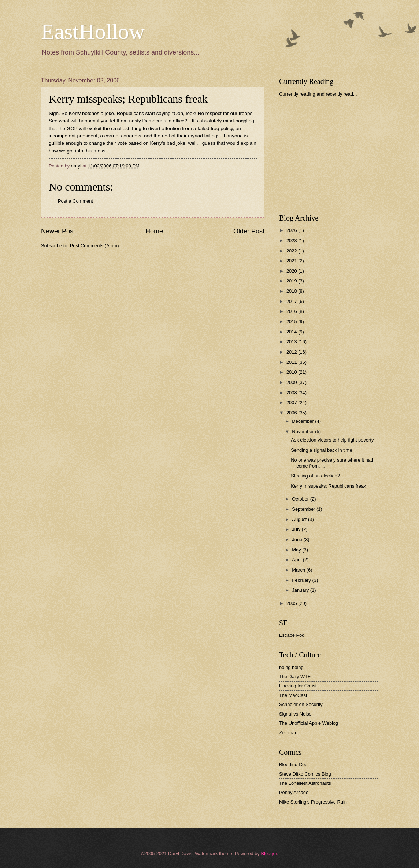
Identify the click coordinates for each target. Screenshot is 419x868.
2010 (292, 372)
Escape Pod (292, 635)
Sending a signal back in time (321, 450)
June (298, 540)
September (304, 509)
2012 (292, 352)
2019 (292, 281)
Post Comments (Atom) (94, 246)
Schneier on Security (301, 704)
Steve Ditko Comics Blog (305, 774)
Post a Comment (75, 201)
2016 (292, 311)
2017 (292, 301)
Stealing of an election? (315, 476)
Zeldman (288, 733)
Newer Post (58, 231)
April (297, 560)
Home (154, 231)
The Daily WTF (295, 677)
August (300, 519)
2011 (292, 362)
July (297, 529)
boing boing (291, 667)
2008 (292, 393)
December (303, 421)
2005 (292, 603)
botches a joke (98, 113)
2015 (292, 322)
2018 (292, 291)
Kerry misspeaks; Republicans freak (328, 486)
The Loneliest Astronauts (305, 783)
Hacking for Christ (298, 686)
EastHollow (93, 32)
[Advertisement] (334, 155)
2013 (292, 342)
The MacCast (293, 695)
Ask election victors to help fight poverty (332, 440)
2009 (292, 382)
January (301, 590)
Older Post (249, 231)
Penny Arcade (294, 792)
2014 (292, 332)
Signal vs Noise (295, 714)
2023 (292, 241)
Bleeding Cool (294, 764)
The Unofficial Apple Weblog (309, 723)
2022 (292, 251)
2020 (292, 271)
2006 (292, 413)
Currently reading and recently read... (318, 94)
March (299, 570)
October (301, 499)
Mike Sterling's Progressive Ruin (313, 802)
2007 (292, 402)
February (302, 580)
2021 (292, 261)
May (297, 550)
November (303, 431)
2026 (292, 230)
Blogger (269, 854)
